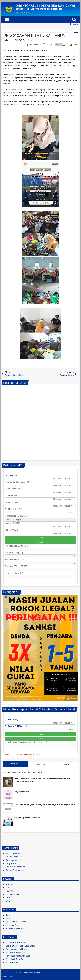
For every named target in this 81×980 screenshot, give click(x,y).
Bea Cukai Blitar (36, 45)
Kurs (8, 915)
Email (74, 45)
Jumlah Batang (11, 719)
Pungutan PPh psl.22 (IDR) (17, 566)
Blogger (16, 977)
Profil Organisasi (13, 854)
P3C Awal (10, 891)
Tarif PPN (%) (11, 496)
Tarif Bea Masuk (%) (14, 489)
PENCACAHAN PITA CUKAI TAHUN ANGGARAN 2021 (34, 38)
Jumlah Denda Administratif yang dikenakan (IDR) (26, 742)
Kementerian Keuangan (16, 943)
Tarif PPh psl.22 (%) (14, 509)
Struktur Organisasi (14, 857)
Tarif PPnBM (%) (12, 502)
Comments (40, 764)
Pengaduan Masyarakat (16, 922)
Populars (15, 764)
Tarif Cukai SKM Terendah (16, 726)
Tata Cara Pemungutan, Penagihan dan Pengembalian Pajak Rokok (45, 804)
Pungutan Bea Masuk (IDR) (17, 546)
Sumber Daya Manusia (15, 870)
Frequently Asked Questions (27, 817)
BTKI (8, 918)
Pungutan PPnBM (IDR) (15, 559)
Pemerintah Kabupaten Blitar (18, 956)
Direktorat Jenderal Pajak (16, 949)
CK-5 (8, 901)
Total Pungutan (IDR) (14, 573)
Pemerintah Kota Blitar (15, 953)
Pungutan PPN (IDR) (14, 553)
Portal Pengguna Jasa (15, 928)
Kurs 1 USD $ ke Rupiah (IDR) (18, 482)
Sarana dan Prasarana (15, 867)
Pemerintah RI (12, 963)
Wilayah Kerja (11, 864)
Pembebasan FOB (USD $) (17, 516)
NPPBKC (9, 884)
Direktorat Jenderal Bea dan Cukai (20, 946)
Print (66, 45)
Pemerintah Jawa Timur (16, 959)
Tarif (7, 888)
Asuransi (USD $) (12, 523)
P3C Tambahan (12, 894)
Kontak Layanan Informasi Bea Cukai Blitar (23, 773)
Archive (66, 764)
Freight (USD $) (12, 530)
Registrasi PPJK (22, 791)
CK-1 (8, 898)
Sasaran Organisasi (14, 860)
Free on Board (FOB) (14, 475)
